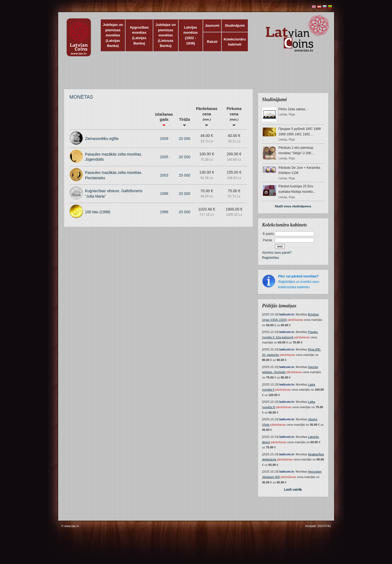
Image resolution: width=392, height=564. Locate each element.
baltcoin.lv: (287, 314)
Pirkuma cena (234, 116)
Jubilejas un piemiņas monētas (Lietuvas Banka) (166, 35)
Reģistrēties (271, 258)
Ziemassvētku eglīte (102, 139)
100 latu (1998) (98, 212)
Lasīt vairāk (293, 490)
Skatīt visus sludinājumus (293, 206)
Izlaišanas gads (164, 119)
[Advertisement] (195, 75)
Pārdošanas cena (207, 116)
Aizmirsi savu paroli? (277, 253)
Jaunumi (212, 25)
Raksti (212, 42)
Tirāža (185, 122)
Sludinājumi (235, 25)
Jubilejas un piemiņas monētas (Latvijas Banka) (113, 35)
